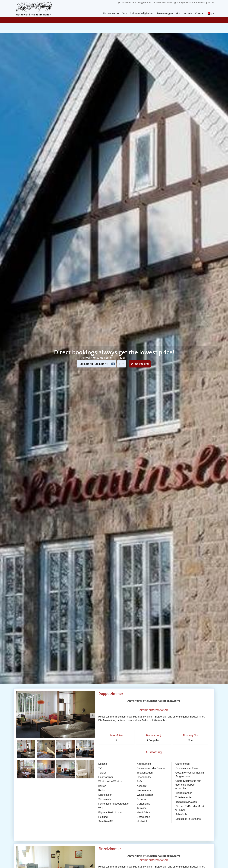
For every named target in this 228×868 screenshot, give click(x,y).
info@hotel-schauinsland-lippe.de (194, 2)
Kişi (122, 358)
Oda (124, 13)
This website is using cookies (135, 2)
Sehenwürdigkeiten (142, 13)
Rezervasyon (111, 13)
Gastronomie (184, 13)
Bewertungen (165, 13)
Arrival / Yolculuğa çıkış (97, 358)
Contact (200, 13)
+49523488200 (163, 2)
